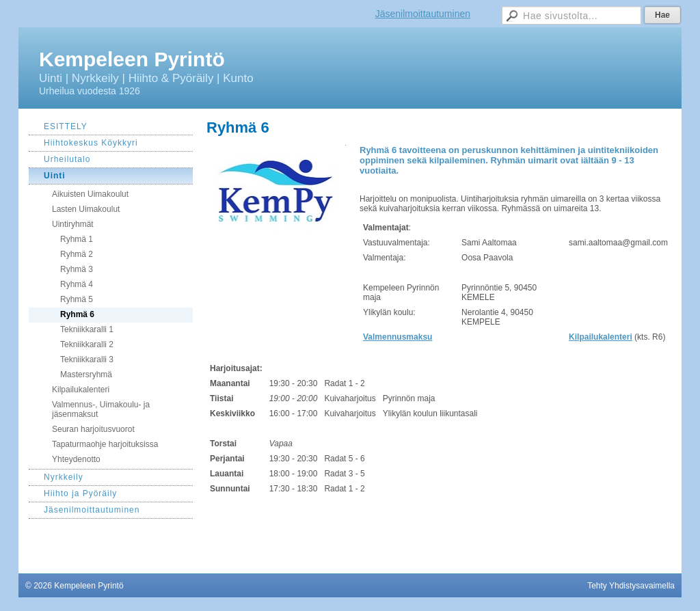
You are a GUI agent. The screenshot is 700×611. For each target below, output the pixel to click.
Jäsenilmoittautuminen (423, 14)
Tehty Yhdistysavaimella (631, 586)
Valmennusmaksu (398, 337)
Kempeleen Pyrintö (132, 59)
